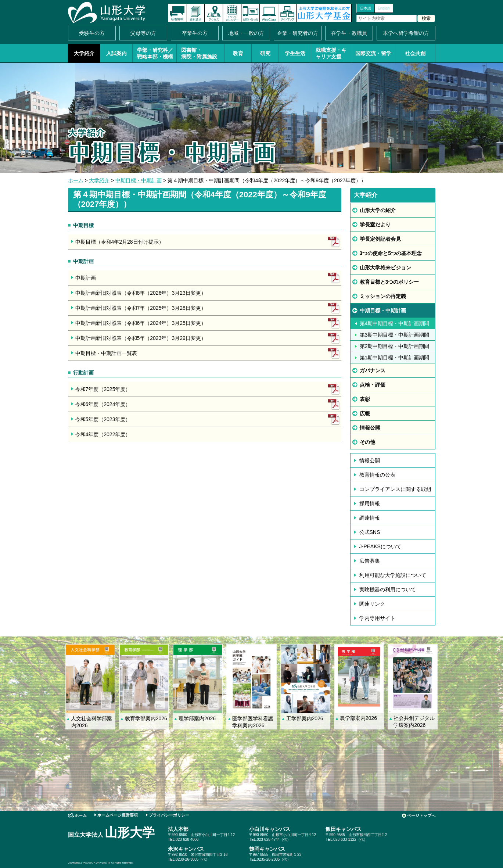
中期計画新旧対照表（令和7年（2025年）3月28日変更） (141, 308)
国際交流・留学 (373, 53)
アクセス (214, 13)
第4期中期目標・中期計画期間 (395, 323)
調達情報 (370, 518)
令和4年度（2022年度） (103, 434)
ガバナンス (373, 370)
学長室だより (375, 225)
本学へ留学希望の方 (406, 33)
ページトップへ (421, 815)
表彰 (365, 399)
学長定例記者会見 (380, 239)
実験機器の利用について (388, 589)
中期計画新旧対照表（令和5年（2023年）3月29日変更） (141, 338)
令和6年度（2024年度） (103, 404)
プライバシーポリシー (169, 815)
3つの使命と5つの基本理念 (391, 253)
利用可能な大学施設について (393, 575)
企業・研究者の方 (298, 33)
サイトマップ (287, 13)
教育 (238, 53)
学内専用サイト (377, 618)
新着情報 (177, 13)
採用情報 (370, 503)
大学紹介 (84, 53)
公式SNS (370, 532)
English (384, 8)
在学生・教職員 (349, 33)
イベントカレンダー (232, 13)
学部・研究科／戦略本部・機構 (155, 53)
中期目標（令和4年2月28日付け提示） (120, 242)
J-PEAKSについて (380, 546)
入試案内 (116, 53)
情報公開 (370, 428)
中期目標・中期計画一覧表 (106, 353)
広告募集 (370, 561)
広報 (365, 413)
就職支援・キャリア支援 (331, 53)
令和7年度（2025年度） (103, 389)
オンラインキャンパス (269, 13)
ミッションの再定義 (383, 296)
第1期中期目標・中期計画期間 (395, 358)
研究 (265, 53)
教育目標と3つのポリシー (389, 282)
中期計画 (86, 278)
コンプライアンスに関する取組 (395, 489)
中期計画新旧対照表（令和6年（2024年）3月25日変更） (141, 323)
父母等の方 (143, 33)
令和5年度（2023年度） (103, 419)
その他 (367, 442)
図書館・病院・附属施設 (199, 53)
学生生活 (295, 53)
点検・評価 (373, 385)
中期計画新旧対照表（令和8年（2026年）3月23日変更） (141, 293)
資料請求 (195, 13)
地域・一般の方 (246, 33)
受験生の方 (92, 33)
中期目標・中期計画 (139, 180)
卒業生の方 (195, 33)
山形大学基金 (324, 13)
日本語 (366, 8)
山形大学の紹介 (378, 210)
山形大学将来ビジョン (385, 268)
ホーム (76, 180)
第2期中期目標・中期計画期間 (395, 346)
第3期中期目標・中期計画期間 (395, 335)
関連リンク (372, 604)
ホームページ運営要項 (118, 815)
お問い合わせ (251, 13)
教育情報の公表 (377, 475)
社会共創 (415, 53)
